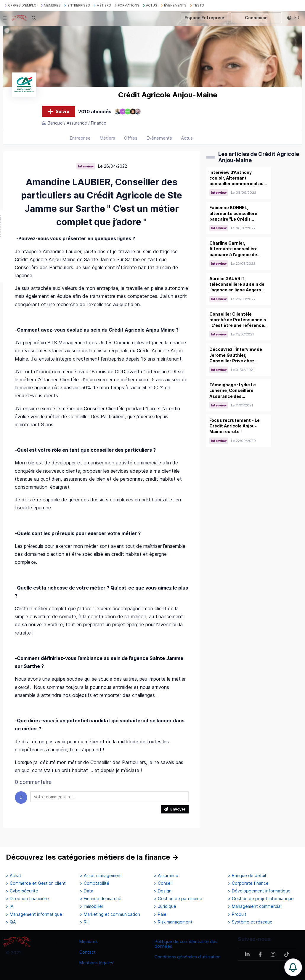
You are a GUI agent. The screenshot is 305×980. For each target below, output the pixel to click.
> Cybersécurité (22, 891)
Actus (187, 142)
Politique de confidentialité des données (186, 944)
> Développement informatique (259, 891)
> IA (10, 907)
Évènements (159, 142)
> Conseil (163, 884)
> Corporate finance (248, 884)
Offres (131, 142)
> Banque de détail (247, 876)
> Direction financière (27, 899)
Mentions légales (96, 963)
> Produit (237, 914)
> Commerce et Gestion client (36, 884)
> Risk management (173, 922)
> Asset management (101, 876)
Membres (89, 941)
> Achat (14, 876)
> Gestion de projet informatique (261, 899)
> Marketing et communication (110, 914)
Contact (88, 952)
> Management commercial (255, 907)
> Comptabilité (95, 884)
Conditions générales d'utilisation (188, 957)
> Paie (160, 914)
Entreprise (80, 142)
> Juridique (165, 907)
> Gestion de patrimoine (178, 899)
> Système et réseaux (250, 922)
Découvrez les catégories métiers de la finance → (92, 857)
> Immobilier (92, 907)
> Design (163, 891)
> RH (85, 922)
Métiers (107, 142)
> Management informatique (34, 914)
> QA (11, 922)
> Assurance (166, 876)
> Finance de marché (101, 899)
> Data (87, 891)
